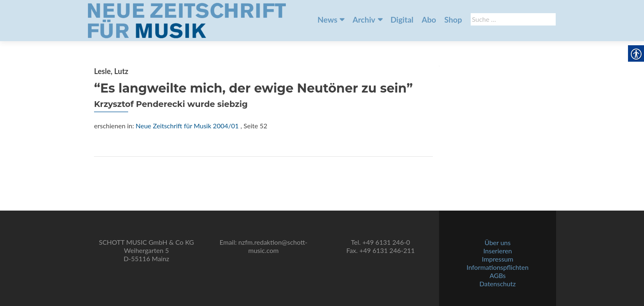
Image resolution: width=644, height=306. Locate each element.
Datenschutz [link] (497, 284)
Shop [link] (453, 20)
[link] (187, 20)
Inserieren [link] (498, 251)
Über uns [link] (498, 242)
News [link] (327, 20)
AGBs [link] (498, 275)
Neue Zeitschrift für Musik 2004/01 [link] (187, 126)
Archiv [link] (364, 20)
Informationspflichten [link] (498, 267)
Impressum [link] (497, 259)
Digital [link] (402, 20)
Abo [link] (429, 20)
